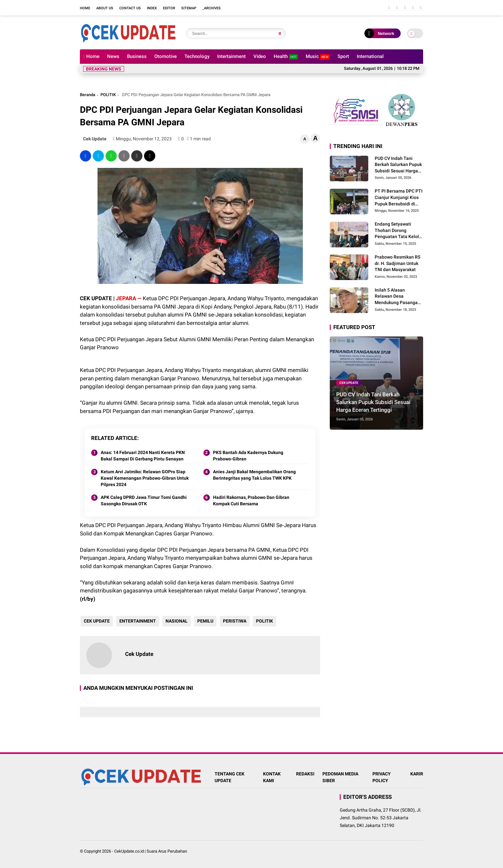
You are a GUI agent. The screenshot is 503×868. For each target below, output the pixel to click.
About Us (105, 8)
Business (137, 56)
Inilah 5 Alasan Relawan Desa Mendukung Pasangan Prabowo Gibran (397, 297)
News (113, 56)
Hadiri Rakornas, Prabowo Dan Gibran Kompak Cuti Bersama (251, 500)
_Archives (212, 8)
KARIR (417, 774)
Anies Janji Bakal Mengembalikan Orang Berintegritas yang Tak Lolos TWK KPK (254, 475)
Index (152, 8)
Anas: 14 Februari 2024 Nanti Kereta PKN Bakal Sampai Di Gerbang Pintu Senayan (143, 456)
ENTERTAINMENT (137, 621)
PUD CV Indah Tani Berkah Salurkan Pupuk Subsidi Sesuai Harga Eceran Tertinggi (398, 165)
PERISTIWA (234, 621)
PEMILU (205, 621)
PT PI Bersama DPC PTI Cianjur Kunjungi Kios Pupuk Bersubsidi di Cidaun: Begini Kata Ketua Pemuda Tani (399, 198)
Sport (343, 56)
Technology (197, 56)
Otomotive (166, 56)
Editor (169, 8)
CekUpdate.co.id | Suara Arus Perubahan (151, 851)
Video (260, 56)
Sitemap (189, 8)
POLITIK (108, 95)
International (370, 56)
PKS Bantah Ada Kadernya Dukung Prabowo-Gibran (248, 456)
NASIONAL (176, 621)
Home (85, 8)
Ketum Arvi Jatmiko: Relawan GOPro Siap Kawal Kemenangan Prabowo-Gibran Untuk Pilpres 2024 (145, 478)
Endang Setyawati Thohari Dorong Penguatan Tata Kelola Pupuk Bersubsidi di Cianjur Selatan (398, 231)
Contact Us (130, 8)
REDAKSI (305, 774)
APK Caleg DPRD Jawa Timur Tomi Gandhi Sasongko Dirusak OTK (144, 500)
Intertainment (231, 56)
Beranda (88, 95)
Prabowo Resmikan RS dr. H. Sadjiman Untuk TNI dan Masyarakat (397, 263)
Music (318, 57)
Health (286, 57)
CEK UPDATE (96, 621)
